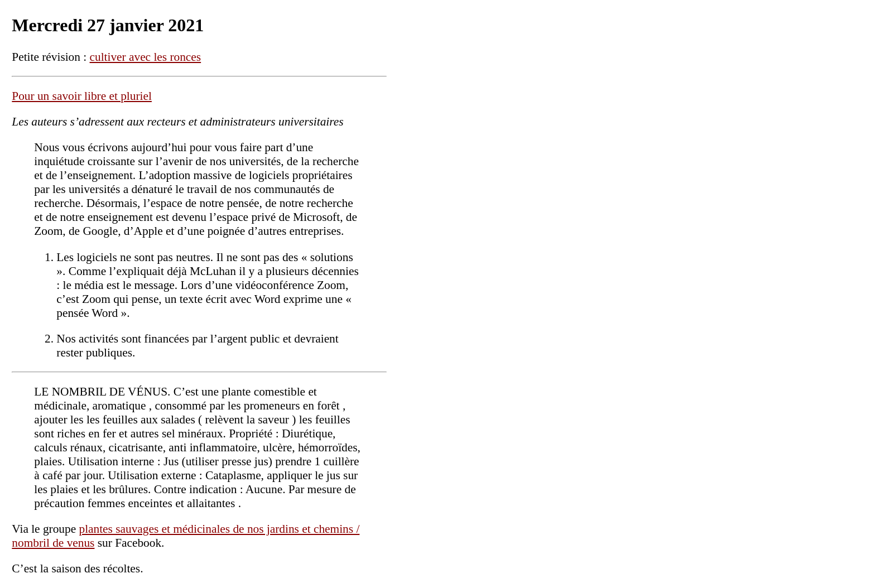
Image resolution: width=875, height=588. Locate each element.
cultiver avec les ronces (146, 57)
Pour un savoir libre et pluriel (82, 96)
